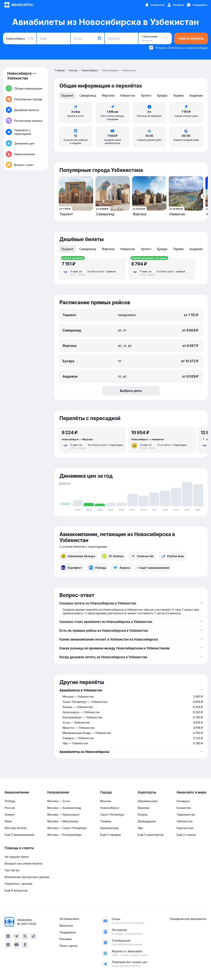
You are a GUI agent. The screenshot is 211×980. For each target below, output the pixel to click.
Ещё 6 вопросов (16, 890)
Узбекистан (184, 821)
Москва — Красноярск (63, 815)
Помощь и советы (19, 848)
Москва (105, 801)
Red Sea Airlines (16, 828)
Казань (143, 815)
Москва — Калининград (64, 808)
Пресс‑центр (69, 946)
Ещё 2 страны (186, 835)
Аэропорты (147, 792)
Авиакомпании (17, 792)
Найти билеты (191, 39)
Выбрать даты (131, 391)
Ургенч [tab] (146, 95)
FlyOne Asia (172, 556)
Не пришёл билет (17, 857)
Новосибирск (110, 808)
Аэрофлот (72, 568)
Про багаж (12, 870)
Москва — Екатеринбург (65, 835)
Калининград (109, 828)
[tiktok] (33, 936)
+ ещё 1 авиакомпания (153, 568)
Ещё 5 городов (110, 835)
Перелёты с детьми (18, 884)
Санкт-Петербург (112, 815)
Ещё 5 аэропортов (151, 835)
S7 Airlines (113, 556)
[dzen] (8, 945)
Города (106, 792)
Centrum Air (142, 556)
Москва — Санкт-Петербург (67, 828)
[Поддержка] (197, 5)
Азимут (10, 815)
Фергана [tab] (108, 95)
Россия (10, 808)
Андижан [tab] (196, 95)
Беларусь (183, 801)
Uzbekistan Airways (78, 556)
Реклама (66, 939)
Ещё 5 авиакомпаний (19, 835)
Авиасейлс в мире (191, 792)
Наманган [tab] (128, 95)
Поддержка (68, 932)
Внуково (144, 808)
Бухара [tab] (162, 95)
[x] (25, 936)
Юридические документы (188, 919)
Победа (97, 568)
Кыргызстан (185, 828)
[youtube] (17, 945)
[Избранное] (155, 5)
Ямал (8, 821)
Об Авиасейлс (70, 919)
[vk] (8, 936)
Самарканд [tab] (88, 95)
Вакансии (66, 926)
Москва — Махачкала (63, 821)
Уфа (140, 828)
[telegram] (17, 936)
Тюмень (106, 821)
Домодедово (147, 821)
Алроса (122, 568)
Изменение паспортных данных (27, 877)
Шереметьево (148, 801)
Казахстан (184, 808)
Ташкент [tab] (67, 95)
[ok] (25, 945)
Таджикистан (186, 815)
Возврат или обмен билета (23, 864)
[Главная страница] (19, 5)
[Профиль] (176, 5)
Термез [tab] (178, 95)
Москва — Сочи (58, 801)
